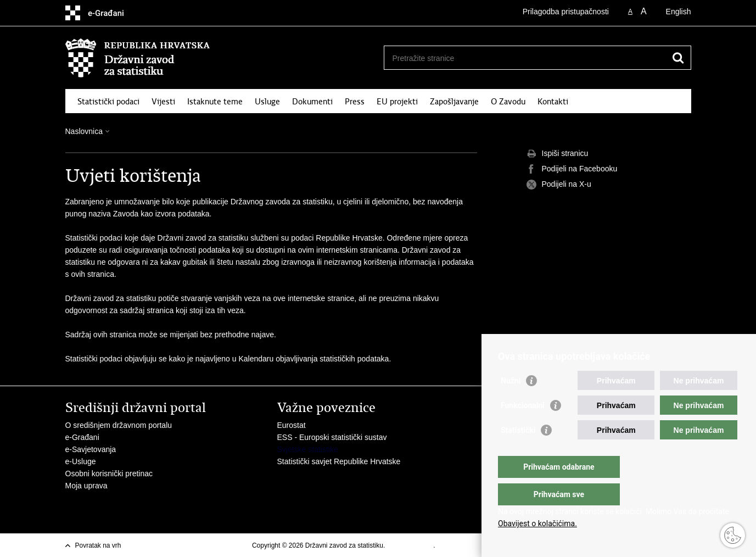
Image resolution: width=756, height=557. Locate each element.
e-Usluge (81, 461)
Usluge (267, 102)
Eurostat (292, 425)
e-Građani (82, 437)
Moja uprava (86, 486)
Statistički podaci (108, 102)
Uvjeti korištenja (410, 545)
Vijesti (163, 102)
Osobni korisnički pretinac (109, 474)
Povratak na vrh (98, 545)
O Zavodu (508, 102)
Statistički (518, 452)
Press (355, 102)
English (679, 12)
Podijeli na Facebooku (572, 169)
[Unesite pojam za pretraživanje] (526, 58)
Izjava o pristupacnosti (470, 545)
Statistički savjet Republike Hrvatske (339, 461)
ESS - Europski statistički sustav (332, 437)
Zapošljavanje (454, 102)
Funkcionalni (523, 427)
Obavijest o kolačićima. (537, 523)
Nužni (511, 403)
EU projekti (397, 102)
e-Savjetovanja (91, 449)
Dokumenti (312, 102)
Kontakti (553, 102)
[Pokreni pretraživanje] (679, 58)
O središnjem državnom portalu (119, 425)
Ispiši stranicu (558, 154)
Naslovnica (84, 131)
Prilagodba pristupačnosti (566, 12)
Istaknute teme (215, 102)
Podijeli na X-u (559, 185)
